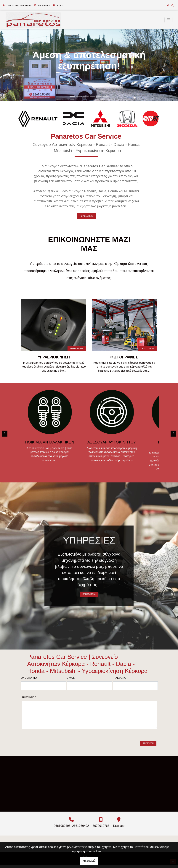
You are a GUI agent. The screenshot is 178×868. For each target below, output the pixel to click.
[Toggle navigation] (169, 20)
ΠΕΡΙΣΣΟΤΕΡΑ (86, 216)
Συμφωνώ (89, 861)
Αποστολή (148, 750)
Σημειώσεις (29, 707)
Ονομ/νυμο (29, 687)
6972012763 (44, 5)
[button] (13, 65)
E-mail (71, 687)
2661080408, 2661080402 (19, 5)
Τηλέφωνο (119, 687)
